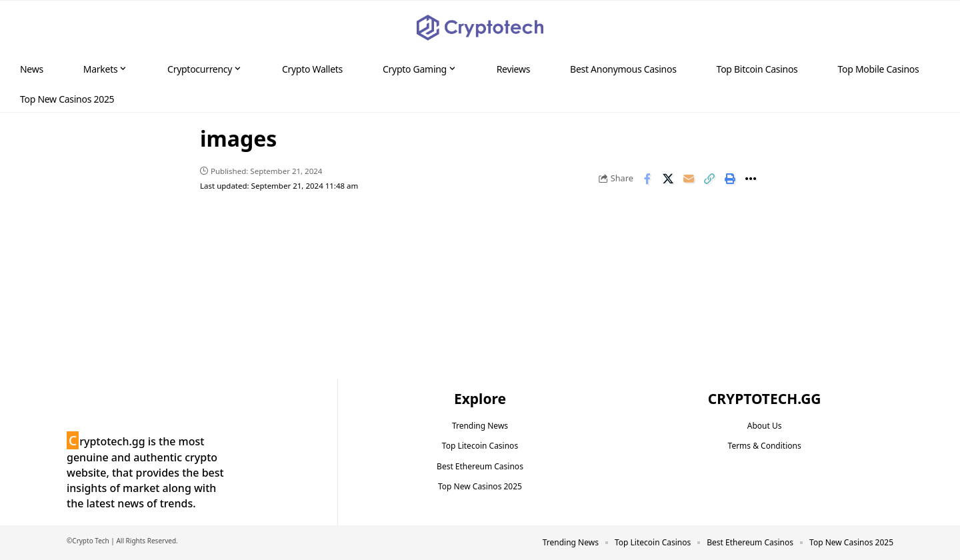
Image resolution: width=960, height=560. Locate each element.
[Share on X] (668, 179)
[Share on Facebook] (647, 179)
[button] (924, 28)
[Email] (689, 179)
